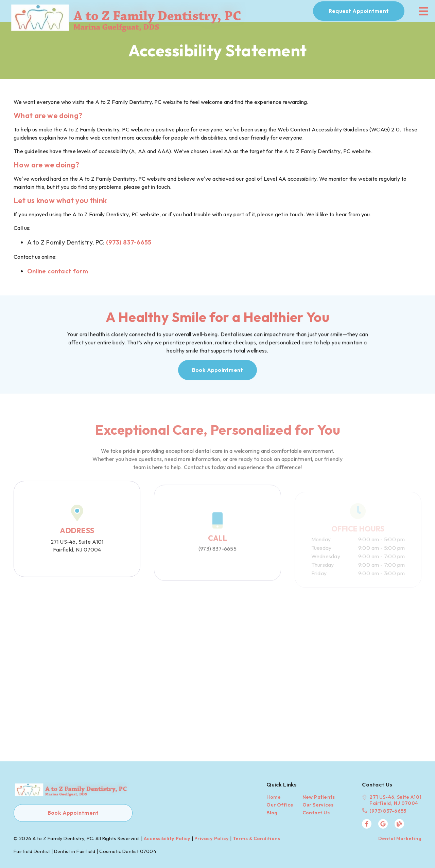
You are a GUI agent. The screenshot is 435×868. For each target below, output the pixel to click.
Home (274, 797)
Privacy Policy (212, 838)
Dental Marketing (400, 838)
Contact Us (316, 813)
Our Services (318, 805)
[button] (218, 372)
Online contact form (58, 271)
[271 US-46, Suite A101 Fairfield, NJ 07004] (392, 800)
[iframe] (217, 666)
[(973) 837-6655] (392, 811)
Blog (272, 813)
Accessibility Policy (167, 838)
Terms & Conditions (257, 838)
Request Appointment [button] (359, 11)
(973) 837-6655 (129, 242)
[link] (131, 11)
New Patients (319, 797)
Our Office (280, 805)
